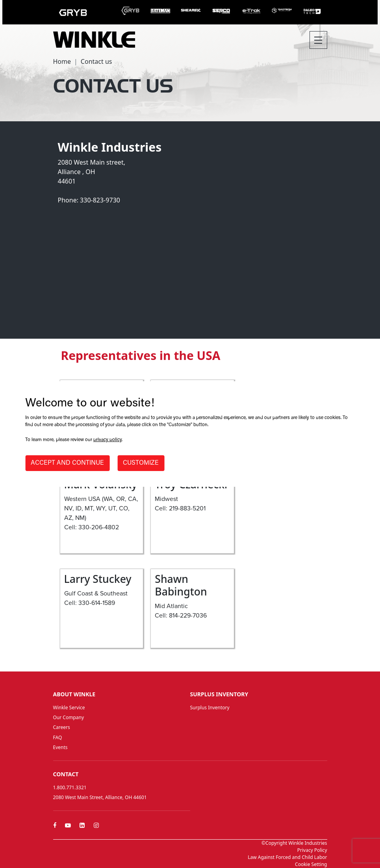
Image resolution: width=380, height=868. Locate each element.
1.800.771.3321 (70, 787)
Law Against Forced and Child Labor (287, 857)
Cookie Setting (311, 864)
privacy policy (108, 440)
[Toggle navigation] (318, 40)
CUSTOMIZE (141, 463)
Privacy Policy (312, 850)
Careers (62, 727)
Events (60, 747)
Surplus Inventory (210, 708)
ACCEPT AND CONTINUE (67, 463)
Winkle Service (69, 708)
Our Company (69, 717)
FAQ (58, 737)
